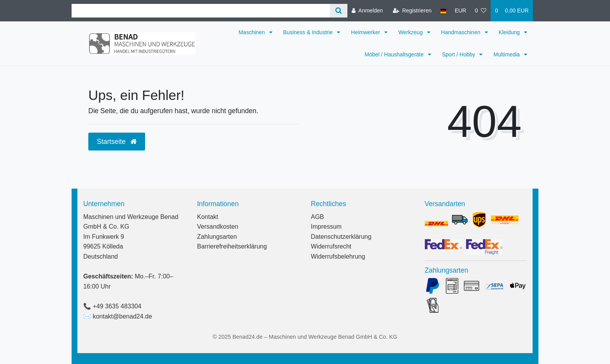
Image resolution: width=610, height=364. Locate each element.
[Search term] (201, 11)
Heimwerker (366, 32)
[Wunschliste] (481, 11)
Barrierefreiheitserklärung (232, 246)
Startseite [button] (117, 142)
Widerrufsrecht (331, 246)
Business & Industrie (309, 32)
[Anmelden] (367, 11)
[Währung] (461, 11)
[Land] (443, 11)
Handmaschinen (462, 32)
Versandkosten (218, 227)
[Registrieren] (412, 11)
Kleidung (510, 32)
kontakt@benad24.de (122, 316)
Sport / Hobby (459, 54)
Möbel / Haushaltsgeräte (395, 54)
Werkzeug (411, 32)
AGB (317, 217)
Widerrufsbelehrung (338, 256)
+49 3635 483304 (117, 306)
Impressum (326, 227)
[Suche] (339, 11)
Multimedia (507, 54)
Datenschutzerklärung (341, 237)
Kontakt (208, 217)
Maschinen (252, 32)
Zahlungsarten (217, 237)
